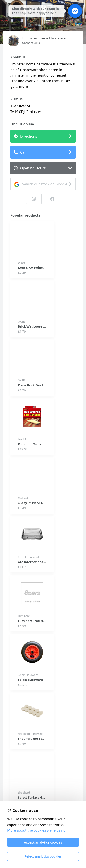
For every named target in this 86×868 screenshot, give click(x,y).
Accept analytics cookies (43, 842)
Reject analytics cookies (43, 856)
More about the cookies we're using (36, 830)
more (24, 86)
